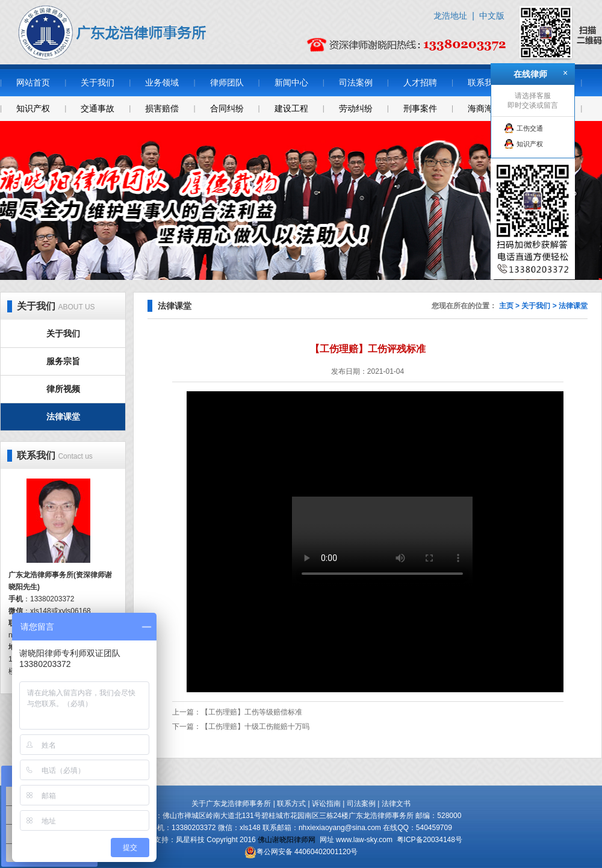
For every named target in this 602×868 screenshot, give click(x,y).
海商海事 (485, 108)
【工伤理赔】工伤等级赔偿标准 (252, 712)
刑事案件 (420, 108)
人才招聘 (420, 82)
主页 (506, 306)
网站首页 (33, 82)
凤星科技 (190, 840)
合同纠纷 (227, 108)
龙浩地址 (450, 16)
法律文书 (396, 804)
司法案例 (356, 82)
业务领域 (162, 82)
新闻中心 (291, 82)
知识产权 (33, 108)
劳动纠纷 (356, 108)
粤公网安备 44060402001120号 (307, 852)
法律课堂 (63, 417)
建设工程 (291, 108)
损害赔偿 (162, 108)
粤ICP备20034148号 (430, 840)
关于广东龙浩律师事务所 (231, 804)
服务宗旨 (63, 361)
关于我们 (98, 82)
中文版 (492, 16)
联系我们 (485, 82)
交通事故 (98, 108)
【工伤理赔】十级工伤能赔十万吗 (255, 727)
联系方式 (291, 804)
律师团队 (227, 82)
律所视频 (63, 389)
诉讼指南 (326, 804)
